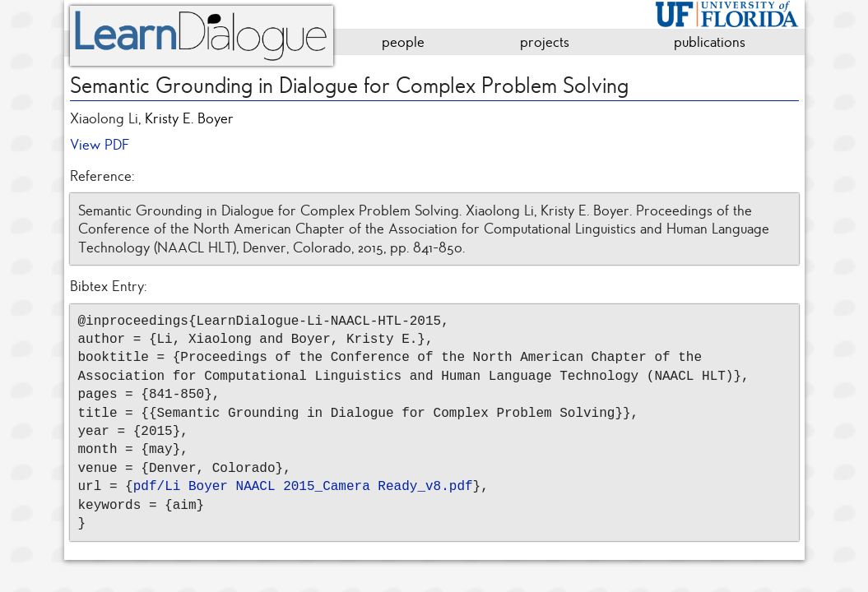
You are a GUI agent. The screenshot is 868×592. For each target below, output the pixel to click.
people (403, 42)
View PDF (100, 145)
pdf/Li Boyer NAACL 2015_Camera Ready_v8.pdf (303, 487)
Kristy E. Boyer (189, 118)
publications (710, 42)
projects (545, 42)
